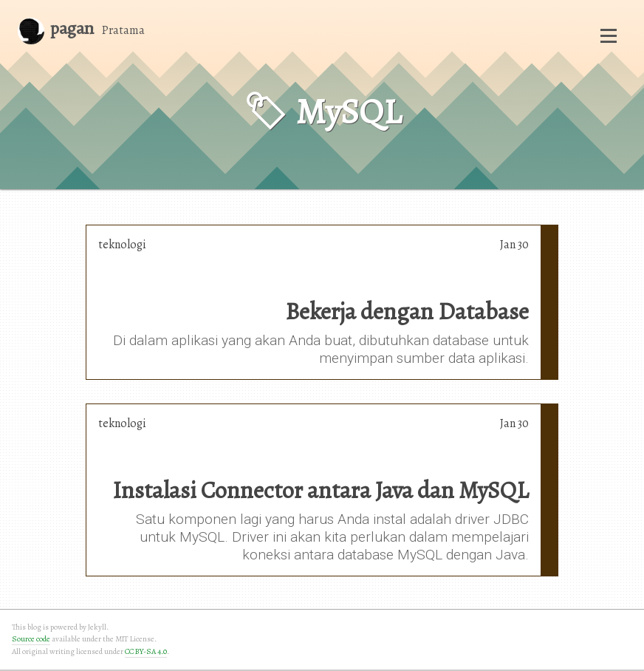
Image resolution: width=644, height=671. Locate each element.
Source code (31, 639)
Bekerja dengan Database (407, 311)
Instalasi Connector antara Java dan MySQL (321, 490)
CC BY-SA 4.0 (146, 651)
